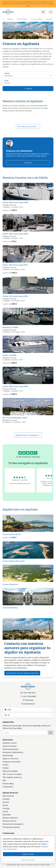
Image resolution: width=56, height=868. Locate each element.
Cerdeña (6, 799)
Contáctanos (8, 787)
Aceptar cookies (28, 854)
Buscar (28, 89)
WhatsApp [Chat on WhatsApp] (28, 700)
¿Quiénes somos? (10, 743)
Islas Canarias (8, 796)
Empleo (6, 768)
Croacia (6, 802)
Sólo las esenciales (28, 860)
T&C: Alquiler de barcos (12, 777)
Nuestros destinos (10, 818)
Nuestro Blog (8, 784)
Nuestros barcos (9, 821)
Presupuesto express (11, 827)
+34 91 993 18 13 (28, 693)
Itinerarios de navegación (13, 824)
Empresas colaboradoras (13, 752)
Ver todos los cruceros (28, 127)
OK (51, 733)
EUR (28, 710)
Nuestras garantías (10, 749)
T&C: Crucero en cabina (12, 774)
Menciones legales (10, 771)
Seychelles (7, 815)
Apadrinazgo (8, 755)
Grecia (5, 805)
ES (28, 715)
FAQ (4, 780)
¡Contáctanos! (28, 704)
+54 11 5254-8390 (28, 696)
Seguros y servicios (10, 759)
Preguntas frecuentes (12, 762)
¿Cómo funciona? (10, 746)
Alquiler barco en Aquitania (28, 435)
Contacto (28, 163)
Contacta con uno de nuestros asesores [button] (22, 673)
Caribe (5, 811)
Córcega (6, 808)
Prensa (5, 765)
